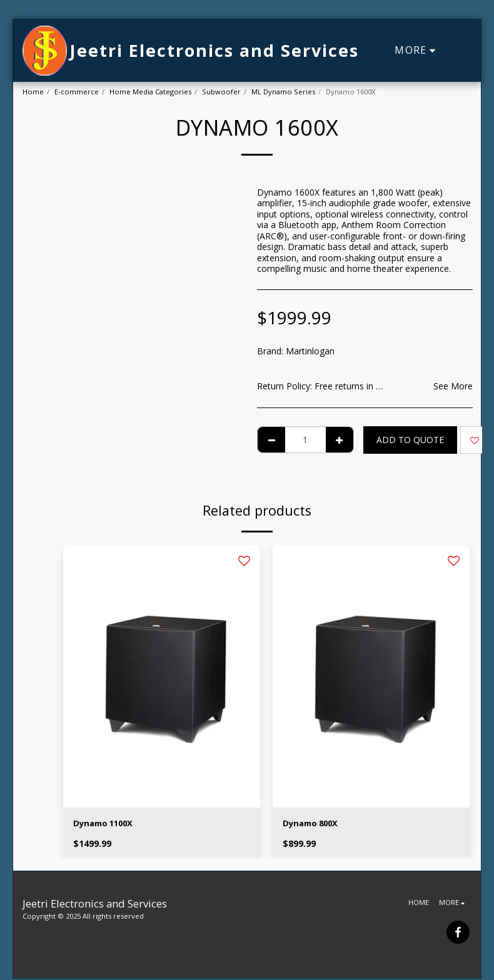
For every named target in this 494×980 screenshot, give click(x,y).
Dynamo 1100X (106, 824)
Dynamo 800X (313, 824)
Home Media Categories (150, 92)
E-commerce (77, 92)
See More (453, 386)
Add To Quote (410, 440)
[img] (162, 676)
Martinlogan (310, 351)
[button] (463, 51)
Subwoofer (221, 92)
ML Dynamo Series (283, 92)
